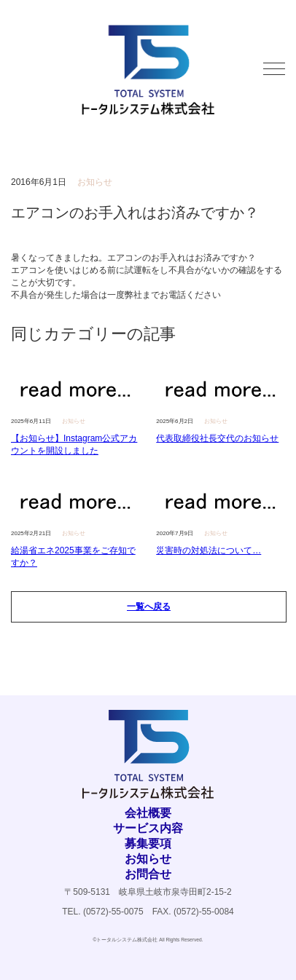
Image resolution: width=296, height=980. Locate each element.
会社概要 (148, 813)
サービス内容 (148, 828)
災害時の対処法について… (209, 550)
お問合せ (148, 874)
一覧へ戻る (149, 606)
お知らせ (148, 859)
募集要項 (148, 843)
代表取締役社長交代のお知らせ (217, 438)
